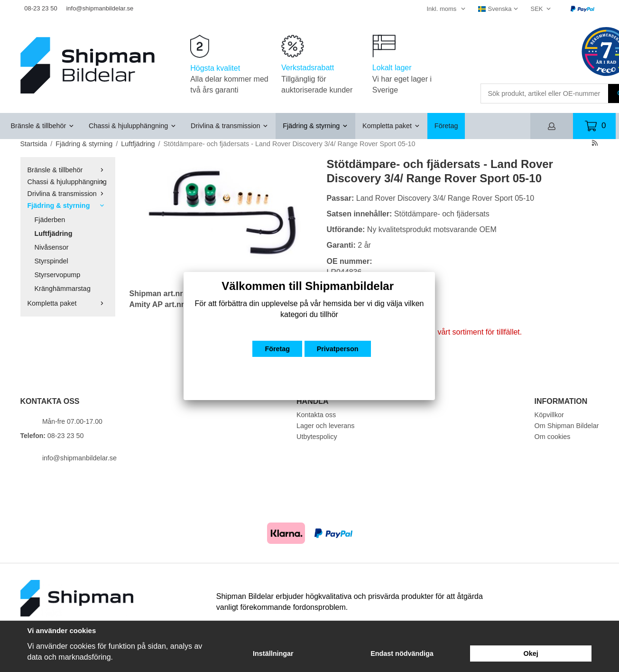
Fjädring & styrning (315, 126)
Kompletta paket (391, 126)
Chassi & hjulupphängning (133, 126)
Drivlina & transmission (230, 126)
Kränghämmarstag (63, 289)
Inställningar (273, 653)
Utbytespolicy (317, 437)
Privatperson (338, 349)
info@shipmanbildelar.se (100, 8)
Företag (446, 126)
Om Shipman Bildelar (567, 426)
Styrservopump (58, 275)
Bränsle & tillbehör (43, 126)
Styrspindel (51, 261)
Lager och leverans (325, 426)
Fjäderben (50, 220)
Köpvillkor (549, 415)
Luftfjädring (54, 233)
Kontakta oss (316, 415)
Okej (531, 653)
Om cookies (553, 437)
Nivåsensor (52, 247)
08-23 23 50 (41, 8)
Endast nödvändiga (402, 653)
